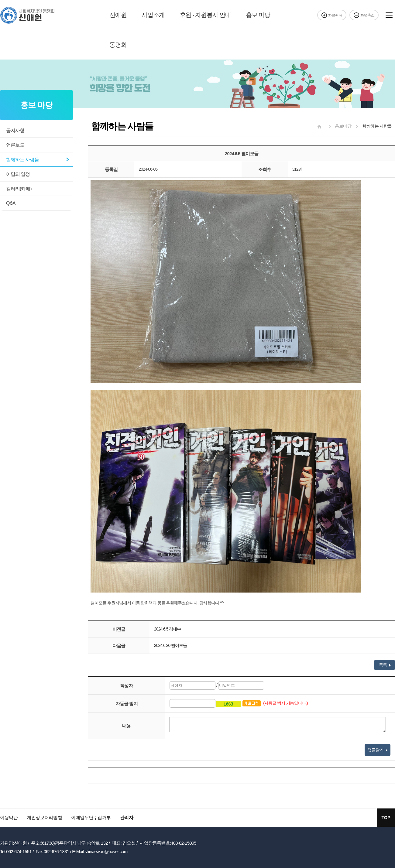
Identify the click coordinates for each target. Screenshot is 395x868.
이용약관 (9, 817)
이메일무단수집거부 (91, 817)
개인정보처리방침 (44, 817)
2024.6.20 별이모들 (170, 645)
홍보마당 (338, 126)
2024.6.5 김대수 (167, 629)
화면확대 (332, 15)
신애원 (118, 15)
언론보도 (15, 145)
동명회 (118, 45)
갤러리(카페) (19, 189)
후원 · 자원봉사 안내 (205, 15)
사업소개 (153, 15)
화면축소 (364, 15)
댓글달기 (378, 750)
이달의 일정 (18, 174)
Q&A (11, 203)
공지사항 (15, 130)
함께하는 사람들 (22, 160)
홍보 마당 (258, 15)
